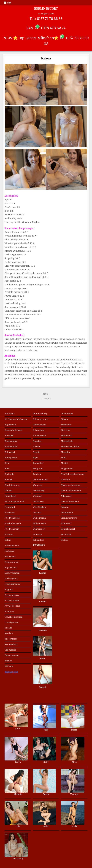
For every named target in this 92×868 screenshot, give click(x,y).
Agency (8, 661)
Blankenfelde (11, 447)
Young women (12, 562)
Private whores (12, 595)
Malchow (65, 430)
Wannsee (37, 485)
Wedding (37, 496)
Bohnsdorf (10, 452)
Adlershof (9, 414)
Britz (7, 463)
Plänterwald (67, 513)
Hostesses (9, 551)
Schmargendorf (40, 419)
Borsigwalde (11, 458)
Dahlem (8, 490)
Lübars (64, 419)
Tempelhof (38, 463)
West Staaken (39, 507)
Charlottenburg (12, 485)
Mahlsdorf (66, 425)
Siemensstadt (39, 436)
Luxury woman (12, 573)
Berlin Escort (11, 672)
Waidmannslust (40, 480)
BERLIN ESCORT (46, 9)
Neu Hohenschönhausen (73, 474)
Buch (7, 469)
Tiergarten (38, 469)
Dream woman (12, 655)
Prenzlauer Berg (69, 518)
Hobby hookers (12, 545)
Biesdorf (9, 436)
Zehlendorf (38, 540)
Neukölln (65, 480)
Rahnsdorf (66, 523)
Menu (9, 3)
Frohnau (9, 534)
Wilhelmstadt (39, 523)
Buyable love (11, 568)
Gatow (8, 540)
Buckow (8, 480)
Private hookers (12, 606)
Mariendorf (66, 436)
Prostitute (9, 611)
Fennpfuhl (10, 507)
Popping (9, 589)
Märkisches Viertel (70, 447)
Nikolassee (66, 496)
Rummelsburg (40, 414)
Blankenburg (11, 441)
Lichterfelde (67, 414)
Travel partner (12, 622)
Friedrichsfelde (12, 518)
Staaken (37, 447)
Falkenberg (10, 496)
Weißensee (38, 501)
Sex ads (8, 628)
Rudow (64, 540)
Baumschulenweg (13, 430)
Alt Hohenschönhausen (16, 419)
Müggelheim (67, 469)
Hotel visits (10, 557)
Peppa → (46, 394)
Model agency (11, 578)
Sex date (9, 633)
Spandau (37, 441)
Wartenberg (38, 490)
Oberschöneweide (70, 501)
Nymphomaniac (12, 584)
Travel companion (14, 617)
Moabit (64, 463)
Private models (12, 600)
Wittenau (37, 534)
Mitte (64, 458)
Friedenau (10, 513)
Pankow (65, 507)
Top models (10, 650)
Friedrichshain (12, 529)
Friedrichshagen (13, 523)
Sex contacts (11, 639)
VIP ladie (9, 666)
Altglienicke (10, 425)
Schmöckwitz (39, 425)
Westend (37, 513)
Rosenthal (66, 534)
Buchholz (9, 474)
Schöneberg (38, 430)
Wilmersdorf (39, 529)
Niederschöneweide (71, 485)
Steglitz (36, 452)
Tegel (35, 458)
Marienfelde (67, 441)
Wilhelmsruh (39, 518)
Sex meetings (11, 644)
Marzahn (65, 452)
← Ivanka (46, 399)
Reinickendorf (68, 529)
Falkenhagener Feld (14, 501)
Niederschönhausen (71, 490)
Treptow (37, 474)
